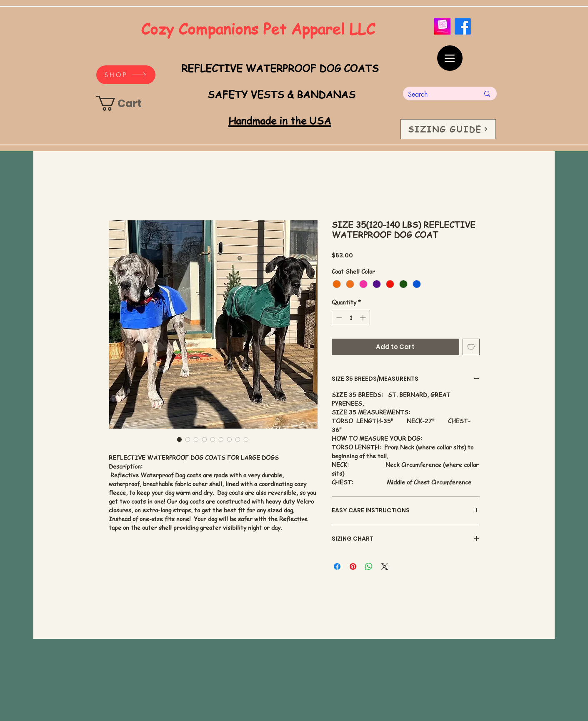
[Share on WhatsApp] (369, 566)
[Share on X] (385, 566)
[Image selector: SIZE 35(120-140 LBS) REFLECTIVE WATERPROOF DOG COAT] (180, 439)
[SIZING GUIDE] (448, 129)
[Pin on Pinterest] (353, 566)
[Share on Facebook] (337, 566)
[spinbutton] (351, 318)
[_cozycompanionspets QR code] (442, 26)
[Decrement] (338, 318)
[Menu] (450, 58)
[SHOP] (126, 75)
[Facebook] (463, 26)
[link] (127, 103)
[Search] (438, 95)
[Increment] (364, 318)
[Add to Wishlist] (471, 347)
